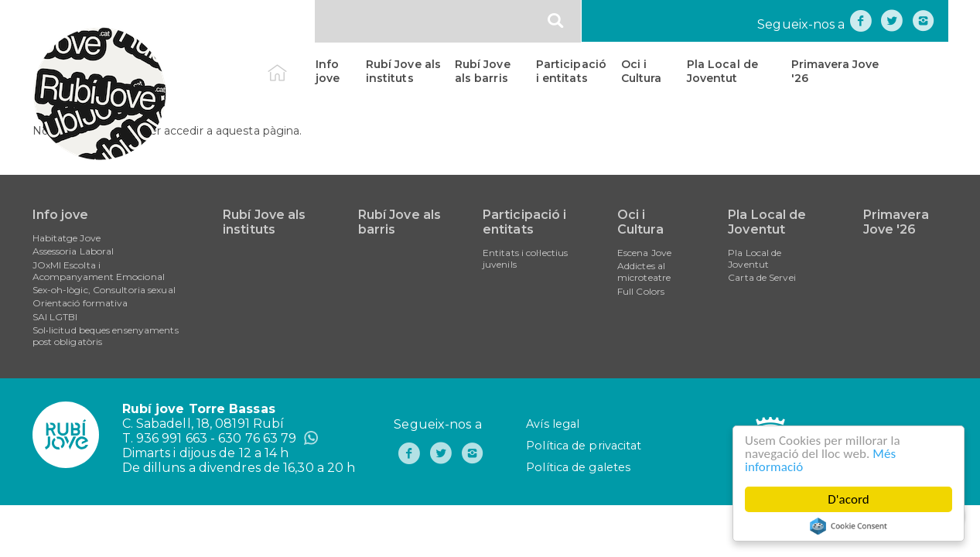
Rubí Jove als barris (483, 71)
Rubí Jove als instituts (403, 71)
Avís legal (553, 424)
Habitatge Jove (67, 238)
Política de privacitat (584, 446)
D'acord (849, 499)
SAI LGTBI (55, 317)
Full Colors (641, 291)
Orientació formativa (80, 303)
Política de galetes (578, 467)
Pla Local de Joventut (722, 71)
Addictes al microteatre (644, 272)
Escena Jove (644, 253)
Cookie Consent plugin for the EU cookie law (849, 526)
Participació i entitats (571, 71)
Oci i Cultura (642, 71)
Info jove (328, 71)
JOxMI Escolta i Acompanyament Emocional (99, 271)
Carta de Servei (762, 277)
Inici (290, 64)
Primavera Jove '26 (835, 71)
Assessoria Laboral (73, 251)
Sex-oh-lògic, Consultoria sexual (104, 290)
